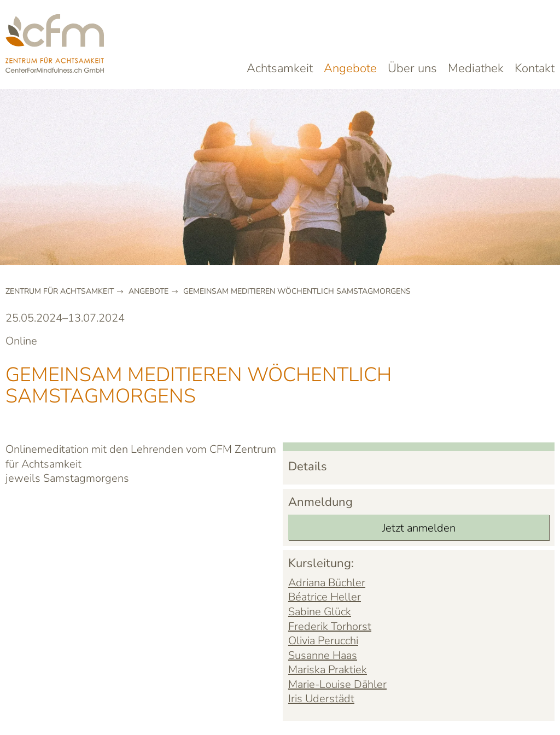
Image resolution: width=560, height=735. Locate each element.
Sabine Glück (320, 612)
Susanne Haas (323, 655)
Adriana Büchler (327, 583)
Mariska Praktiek (328, 670)
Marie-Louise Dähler (337, 684)
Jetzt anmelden (419, 528)
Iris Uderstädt (321, 699)
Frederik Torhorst (330, 626)
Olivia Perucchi (323, 641)
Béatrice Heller (325, 597)
